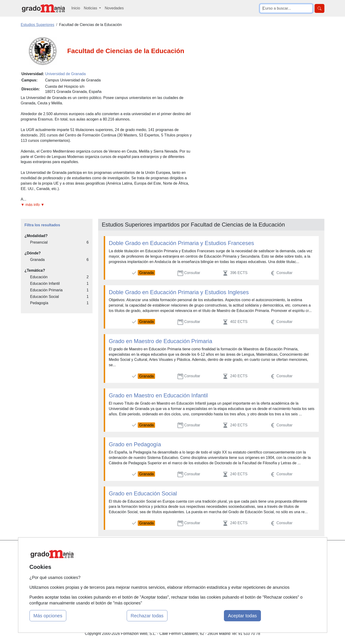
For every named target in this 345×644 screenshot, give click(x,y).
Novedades (114, 8)
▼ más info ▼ (33, 205)
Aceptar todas (242, 616)
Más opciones (48, 616)
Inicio (76, 8)
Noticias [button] (91, 8)
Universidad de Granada (65, 74)
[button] (108, 205)
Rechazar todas (147, 616)
